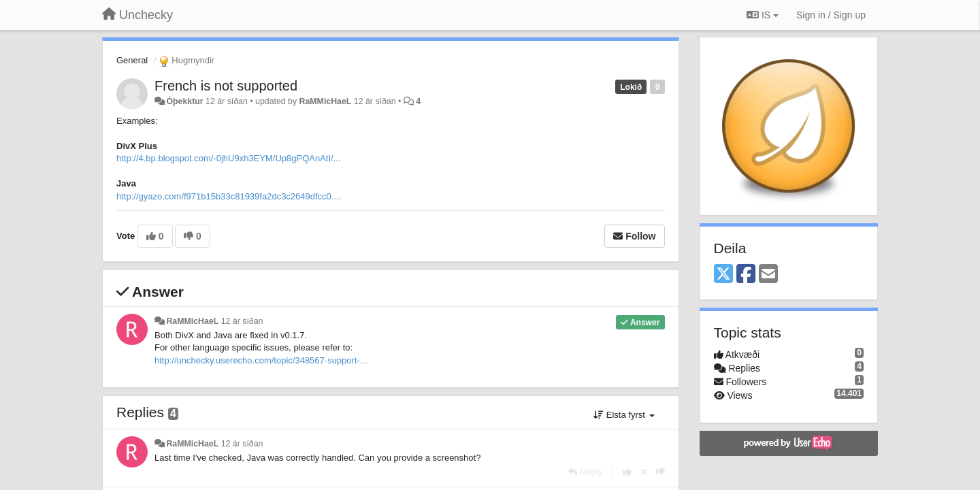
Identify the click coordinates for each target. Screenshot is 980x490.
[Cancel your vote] (644, 472)
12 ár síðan (242, 321)
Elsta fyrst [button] (624, 415)
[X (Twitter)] (723, 275)
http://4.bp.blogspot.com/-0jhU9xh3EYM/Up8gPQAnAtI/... (229, 158)
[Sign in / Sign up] (831, 15)
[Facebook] (746, 275)
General (132, 60)
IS (763, 15)
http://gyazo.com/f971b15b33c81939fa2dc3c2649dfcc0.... (229, 196)
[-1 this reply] (660, 472)
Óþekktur (184, 101)
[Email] (768, 275)
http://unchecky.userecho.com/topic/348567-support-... (261, 360)
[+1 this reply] (627, 472)
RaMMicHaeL (326, 101)
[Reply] (585, 472)
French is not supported (226, 86)
